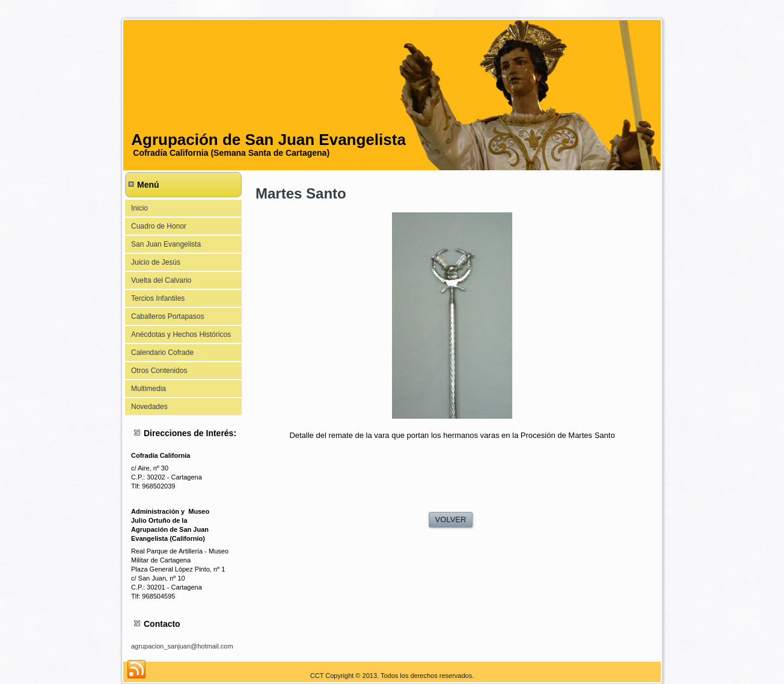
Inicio (139, 208)
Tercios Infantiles (158, 298)
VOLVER (451, 519)
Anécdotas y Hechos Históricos (181, 334)
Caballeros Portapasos (167, 316)
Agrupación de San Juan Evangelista (268, 140)
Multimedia (149, 389)
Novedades (149, 407)
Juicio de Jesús (156, 262)
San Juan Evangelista (166, 244)
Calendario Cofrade (162, 353)
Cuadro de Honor (159, 226)
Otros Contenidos (159, 371)
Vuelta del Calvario (161, 280)
